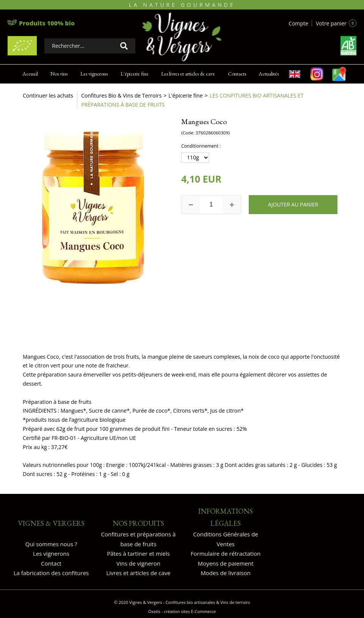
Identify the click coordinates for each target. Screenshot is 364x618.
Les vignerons (94, 74)
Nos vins (59, 74)
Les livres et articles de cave (188, 74)
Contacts (237, 74)
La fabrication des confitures (51, 573)
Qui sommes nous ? (51, 544)
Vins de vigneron (138, 563)
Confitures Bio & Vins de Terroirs (121, 95)
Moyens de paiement (226, 563)
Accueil (30, 74)
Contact (51, 563)
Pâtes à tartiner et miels (138, 553)
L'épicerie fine (135, 74)
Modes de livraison (225, 573)
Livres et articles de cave (138, 573)
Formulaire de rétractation (226, 553)
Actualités (269, 74)
